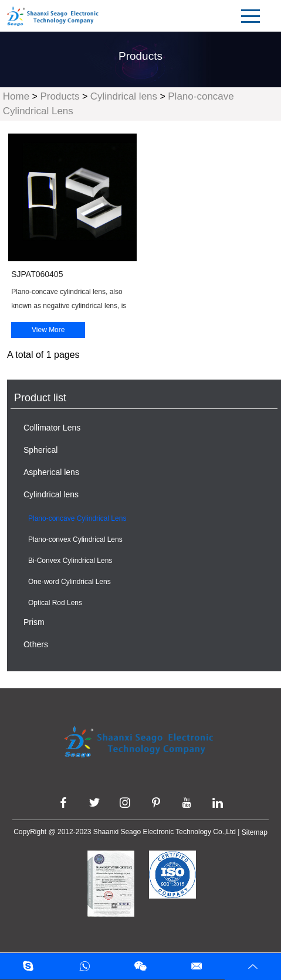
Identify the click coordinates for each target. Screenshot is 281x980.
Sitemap (255, 832)
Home (16, 96)
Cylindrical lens (124, 96)
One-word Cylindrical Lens (70, 582)
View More (48, 330)
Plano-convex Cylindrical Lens (75, 539)
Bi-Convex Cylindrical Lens (70, 561)
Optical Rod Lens (55, 603)
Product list (40, 398)
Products (60, 96)
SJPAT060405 (37, 274)
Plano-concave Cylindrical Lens (77, 518)
